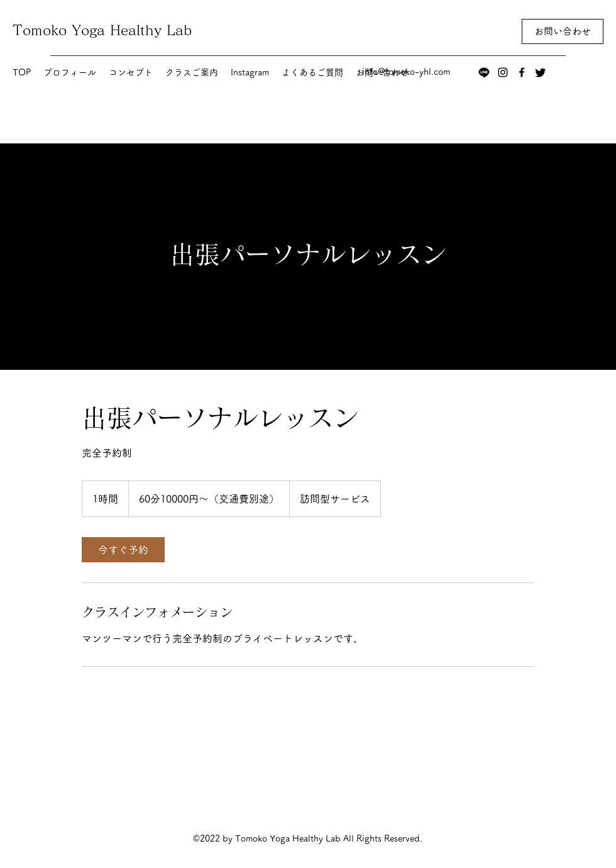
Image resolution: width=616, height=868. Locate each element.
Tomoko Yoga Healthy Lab (102, 30)
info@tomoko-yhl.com (406, 72)
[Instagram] (503, 72)
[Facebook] (522, 72)
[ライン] (484, 72)
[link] (123, 550)
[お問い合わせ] (563, 31)
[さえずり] (541, 72)
